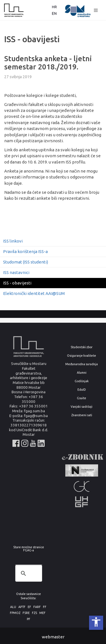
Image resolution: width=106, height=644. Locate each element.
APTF (22, 607)
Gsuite (82, 398)
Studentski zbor (82, 347)
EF (29, 607)
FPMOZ (15, 613)
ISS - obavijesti (17, 283)
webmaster (53, 637)
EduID (82, 390)
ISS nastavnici (16, 272)
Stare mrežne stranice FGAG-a (29, 549)
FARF (37, 607)
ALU (13, 607)
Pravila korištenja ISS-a (25, 251)
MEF (42, 613)
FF (45, 607)
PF (29, 619)
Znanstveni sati (82, 415)
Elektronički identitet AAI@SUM (34, 293)
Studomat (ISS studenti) (26, 262)
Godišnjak (82, 381)
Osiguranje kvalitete (82, 356)
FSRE (26, 613)
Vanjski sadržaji (82, 407)
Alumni (82, 373)
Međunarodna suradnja (82, 364)
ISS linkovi (13, 241)
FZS (34, 613)
